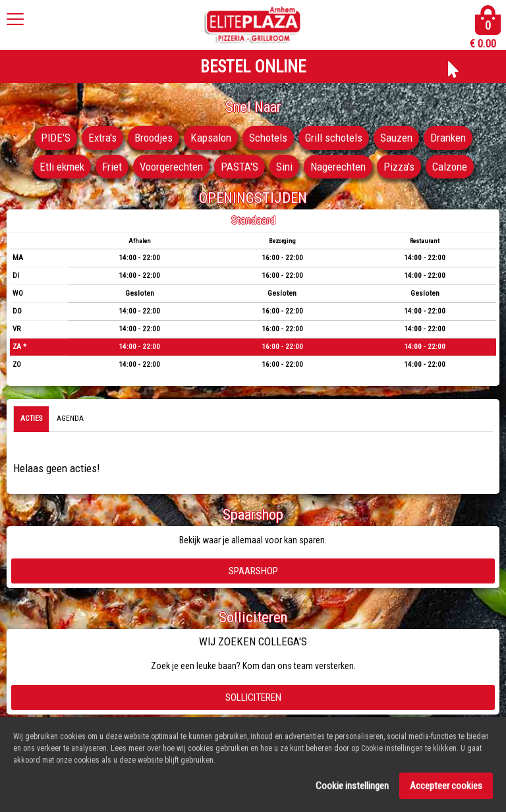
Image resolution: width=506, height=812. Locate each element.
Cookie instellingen (352, 790)
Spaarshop (253, 571)
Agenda (70, 419)
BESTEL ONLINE (253, 67)
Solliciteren (253, 697)
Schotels (268, 138)
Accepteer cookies (446, 790)
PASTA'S (239, 167)
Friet (112, 167)
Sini (284, 167)
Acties (31, 419)
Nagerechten (338, 167)
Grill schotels (334, 138)
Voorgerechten (171, 167)
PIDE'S (56, 138)
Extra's (102, 138)
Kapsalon (211, 138)
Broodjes (154, 138)
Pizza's (399, 167)
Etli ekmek (62, 167)
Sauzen (396, 138)
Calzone (450, 167)
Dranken (448, 138)
